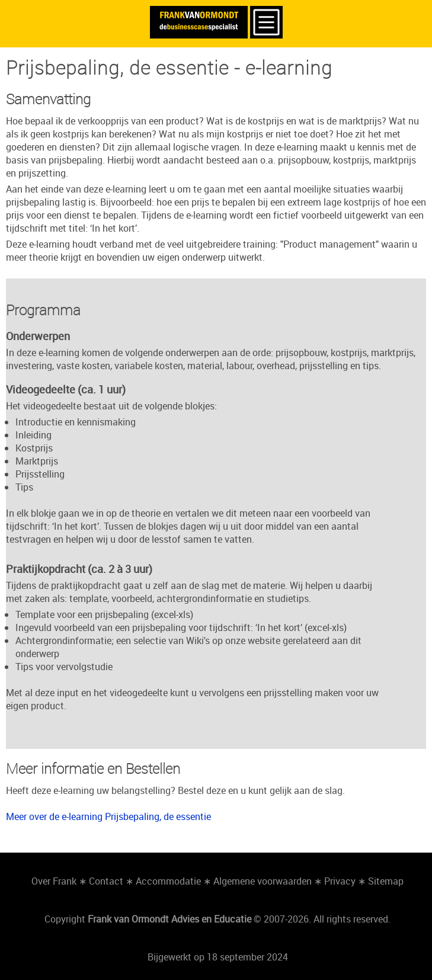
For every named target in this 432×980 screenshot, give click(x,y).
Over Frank (54, 881)
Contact (106, 881)
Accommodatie (168, 881)
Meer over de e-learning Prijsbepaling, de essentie (108, 816)
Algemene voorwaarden (263, 881)
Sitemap (386, 881)
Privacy (340, 881)
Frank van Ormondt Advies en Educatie (169, 919)
